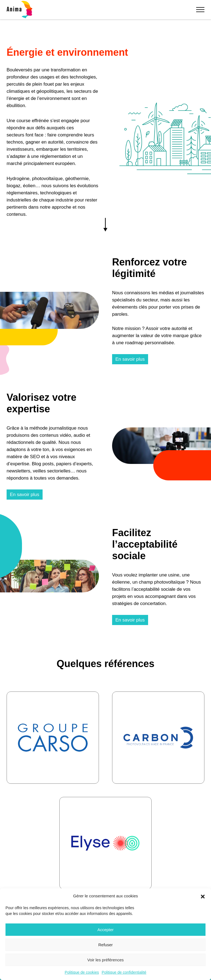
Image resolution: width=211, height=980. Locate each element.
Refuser (106, 945)
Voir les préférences (106, 960)
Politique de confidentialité (124, 972)
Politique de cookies (82, 972)
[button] (203, 896)
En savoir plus (130, 359)
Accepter (105, 930)
